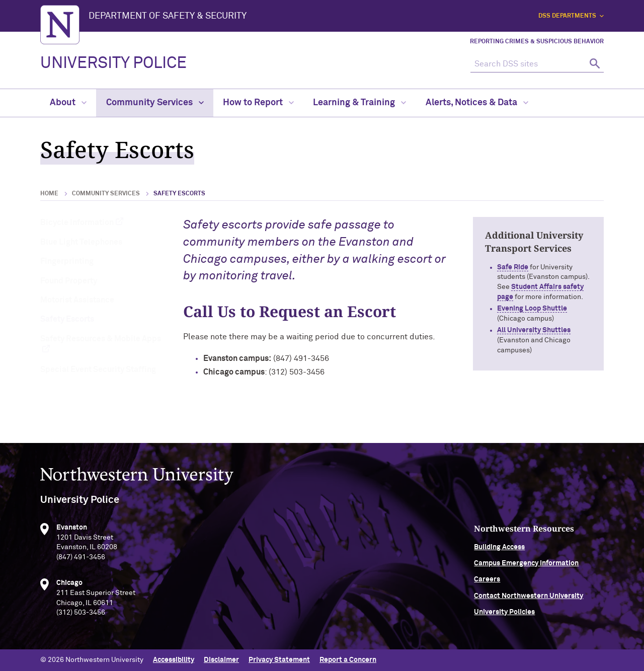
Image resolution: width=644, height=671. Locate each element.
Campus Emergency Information (526, 565)
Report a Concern (348, 660)
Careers (487, 582)
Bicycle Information (77, 222)
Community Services (155, 103)
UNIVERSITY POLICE (113, 63)
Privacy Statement (279, 660)
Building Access (499, 549)
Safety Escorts (67, 319)
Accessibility (174, 660)
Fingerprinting (67, 261)
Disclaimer (221, 660)
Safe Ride (513, 267)
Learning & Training (359, 103)
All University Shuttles (534, 330)
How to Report (258, 103)
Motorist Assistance (77, 300)
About (68, 103)
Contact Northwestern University (529, 598)
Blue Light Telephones (81, 242)
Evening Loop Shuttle (532, 309)
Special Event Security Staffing (98, 369)
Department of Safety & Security (168, 16)
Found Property (69, 281)
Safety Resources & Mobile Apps (101, 339)
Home (49, 194)
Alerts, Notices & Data (477, 103)
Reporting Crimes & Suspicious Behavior (537, 42)
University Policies (504, 615)
